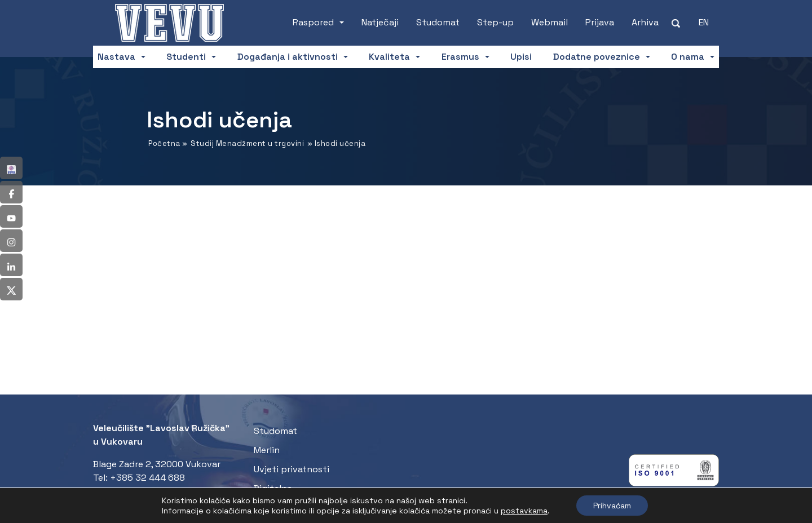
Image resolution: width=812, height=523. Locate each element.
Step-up (495, 22)
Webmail (550, 22)
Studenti (186, 57)
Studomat (438, 22)
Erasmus (460, 57)
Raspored (313, 22)
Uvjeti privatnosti (292, 469)
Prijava (600, 22)
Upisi (521, 57)
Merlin (267, 450)
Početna (164, 143)
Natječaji (380, 22)
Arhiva (645, 22)
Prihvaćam (612, 506)
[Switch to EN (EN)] (704, 23)
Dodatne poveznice (597, 57)
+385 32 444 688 (147, 478)
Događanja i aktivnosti (288, 57)
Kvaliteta (389, 57)
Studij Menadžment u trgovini (247, 143)
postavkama (524, 511)
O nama (688, 57)
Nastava (116, 57)
